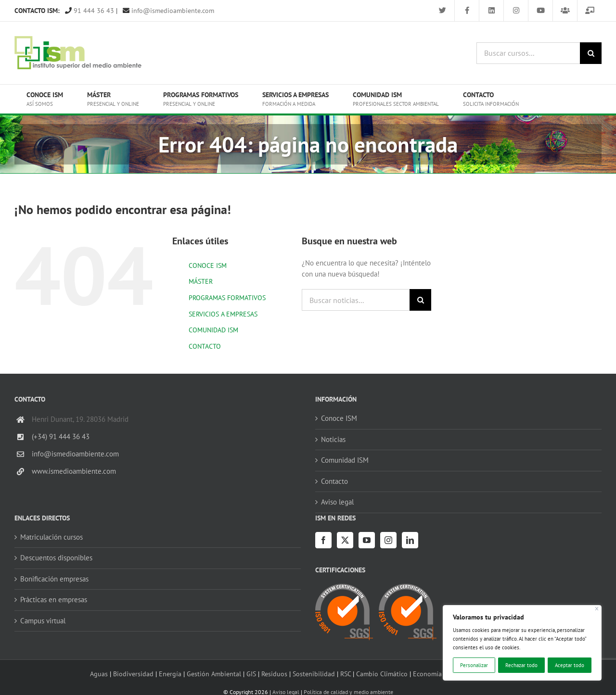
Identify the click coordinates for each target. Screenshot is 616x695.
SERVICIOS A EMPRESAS (223, 314)
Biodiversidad (133, 674)
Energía (170, 674)
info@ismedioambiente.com (168, 11)
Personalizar (474, 665)
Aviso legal (337, 502)
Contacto (334, 481)
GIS (251, 674)
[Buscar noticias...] (356, 300)
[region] (522, 643)
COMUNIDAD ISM (213, 330)
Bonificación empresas (54, 579)
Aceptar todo (570, 665)
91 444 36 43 (90, 11)
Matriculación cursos (51, 537)
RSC (346, 674)
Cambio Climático (382, 674)
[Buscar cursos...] (528, 53)
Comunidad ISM (345, 460)
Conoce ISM (339, 418)
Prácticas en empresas (54, 600)
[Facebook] (323, 540)
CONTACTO (205, 346)
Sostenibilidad (314, 674)
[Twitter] (345, 540)
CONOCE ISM (208, 265)
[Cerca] (597, 609)
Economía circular (439, 674)
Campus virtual (43, 621)
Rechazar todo (521, 665)
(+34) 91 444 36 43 (61, 436)
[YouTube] (367, 540)
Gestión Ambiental (214, 674)
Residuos (274, 674)
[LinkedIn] (410, 540)
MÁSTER (201, 281)
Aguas (99, 674)
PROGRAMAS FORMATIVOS (227, 298)
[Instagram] (388, 540)
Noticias (333, 439)
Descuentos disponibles (56, 558)
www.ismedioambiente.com (74, 471)
